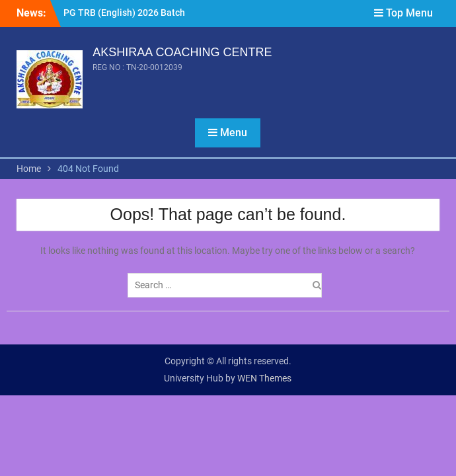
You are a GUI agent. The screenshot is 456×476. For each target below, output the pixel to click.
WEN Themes (264, 378)
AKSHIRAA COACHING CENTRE (182, 52)
